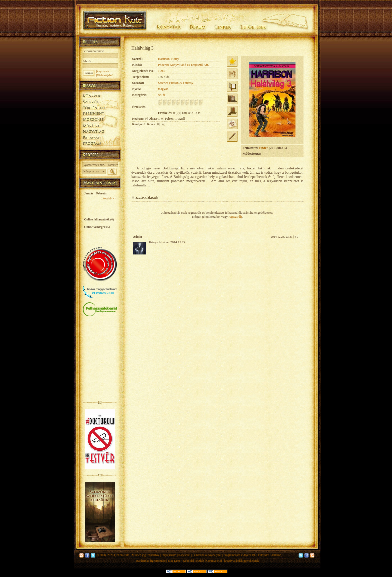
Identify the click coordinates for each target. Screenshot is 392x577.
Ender (263, 148)
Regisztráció (103, 71)
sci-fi (161, 95)
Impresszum (169, 555)
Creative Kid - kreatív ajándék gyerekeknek (232, 561)
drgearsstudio (157, 561)
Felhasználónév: (93, 51)
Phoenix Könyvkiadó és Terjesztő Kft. (183, 65)
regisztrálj (235, 217)
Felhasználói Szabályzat (207, 555)
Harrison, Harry (168, 59)
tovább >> (109, 198)
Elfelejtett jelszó (105, 75)
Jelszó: (87, 61)
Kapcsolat (184, 555)
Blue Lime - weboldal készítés (186, 561)
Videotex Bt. (248, 555)
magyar (163, 89)
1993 (161, 71)
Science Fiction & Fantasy (176, 83)
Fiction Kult (121, 555)
